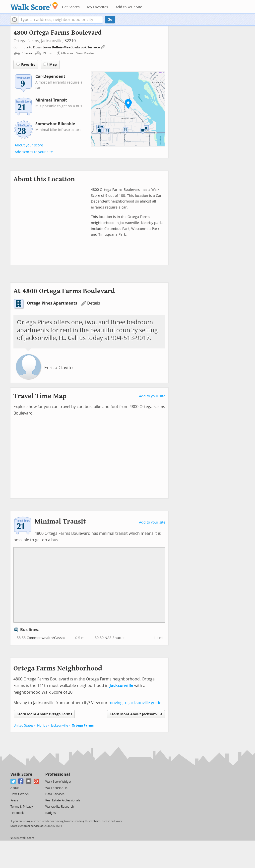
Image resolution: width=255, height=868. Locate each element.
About (15, 788)
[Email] (29, 781)
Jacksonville (52, 41)
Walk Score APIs (56, 788)
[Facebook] (21, 781)
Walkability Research (60, 807)
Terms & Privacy (22, 807)
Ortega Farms (83, 725)
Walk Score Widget (58, 782)
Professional (58, 774)
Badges (51, 813)
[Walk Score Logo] (34, 6)
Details (91, 303)
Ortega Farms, (27, 41)
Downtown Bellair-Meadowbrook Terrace (67, 47)
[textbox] (61, 20)
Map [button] (50, 65)
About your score (29, 145)
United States (23, 725)
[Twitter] (13, 781)
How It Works (20, 794)
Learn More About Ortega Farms (44, 714)
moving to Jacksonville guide (135, 703)
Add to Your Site (129, 7)
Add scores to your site (34, 152)
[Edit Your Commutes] (103, 47)
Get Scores (71, 7)
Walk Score (21, 774)
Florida (42, 725)
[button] (14, 20)
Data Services (55, 794)
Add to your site (152, 396)
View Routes (85, 53)
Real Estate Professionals (63, 800)
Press (14, 800)
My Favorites (98, 7)
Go (110, 20)
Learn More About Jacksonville (136, 714)
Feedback (17, 813)
